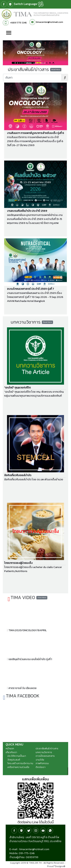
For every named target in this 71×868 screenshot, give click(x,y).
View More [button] (42, 597)
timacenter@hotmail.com (49, 22)
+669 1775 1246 (18, 23)
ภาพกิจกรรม (42, 763)
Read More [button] (56, 69)
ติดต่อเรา (41, 767)
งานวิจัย (40, 760)
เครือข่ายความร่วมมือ (18, 767)
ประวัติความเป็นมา (17, 756)
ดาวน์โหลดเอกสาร (45, 756)
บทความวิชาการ (44, 752)
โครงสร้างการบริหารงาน (20, 763)
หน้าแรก (10, 748)
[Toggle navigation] (9, 33)
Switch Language (29, 4)
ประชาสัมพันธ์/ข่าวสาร (47, 748)
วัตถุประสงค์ (14, 760)
